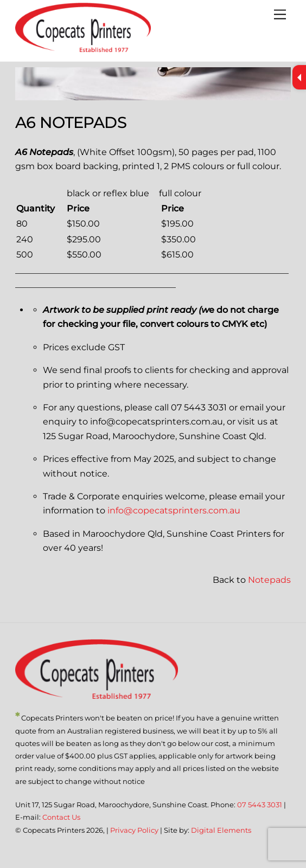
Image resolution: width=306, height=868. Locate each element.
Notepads (269, 580)
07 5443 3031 (260, 805)
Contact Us (61, 817)
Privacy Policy (134, 830)
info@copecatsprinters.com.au (174, 510)
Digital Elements (221, 830)
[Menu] (280, 15)
